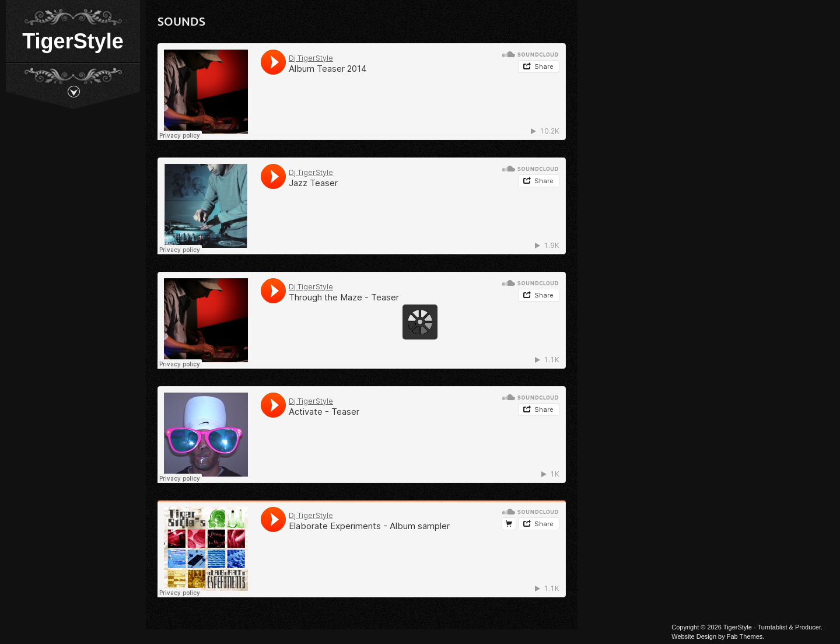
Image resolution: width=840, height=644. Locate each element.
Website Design (694, 636)
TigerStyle (73, 41)
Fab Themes (745, 636)
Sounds (181, 21)
